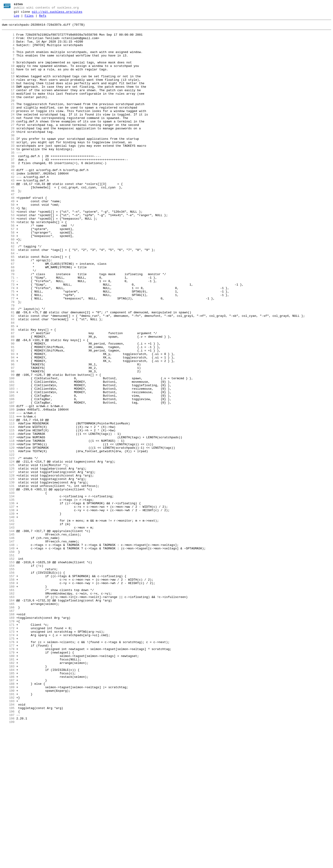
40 (8, 201)
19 (8, 113)
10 (8, 76)
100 (8, 451)
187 (8, 813)
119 (8, 530)
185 (8, 805)
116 (8, 517)
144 (8, 634)
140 (8, 617)
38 (8, 192)
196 (8, 850)
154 (8, 675)
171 (8, 746)
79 (8, 363)
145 (8, 638)
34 (8, 176)
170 (8, 742)
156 (8, 684)
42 (8, 209)
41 (8, 205)
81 (8, 371)
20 (8, 117)
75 (8, 346)
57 (8, 271)
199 (8, 863)
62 (8, 292)
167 (8, 730)
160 (8, 700)
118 (8, 526)
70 (8, 326)
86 (8, 392)
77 (8, 355)
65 (8, 305)
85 (8, 388)
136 (8, 600)
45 (8, 221)
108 (8, 484)
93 (8, 421)
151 (8, 663)
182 (8, 792)
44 (8, 217)
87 (8, 396)
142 (8, 625)
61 (8, 288)
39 (8, 196)
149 (8, 655)
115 (8, 513)
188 (8, 817)
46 (8, 226)
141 (8, 621)
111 (8, 496)
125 (8, 555)
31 (8, 163)
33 (8, 171)
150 (8, 659)
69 (8, 321)
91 (8, 413)
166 (8, 725)
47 (8, 230)
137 (8, 605)
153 (8, 671)
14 (8, 92)
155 (8, 680)
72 (8, 334)
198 (8, 859)
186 (8, 809)
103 (8, 463)
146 (8, 642)
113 (8, 505)
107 (8, 480)
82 (8, 376)
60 (8, 284)
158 (8, 692)
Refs (43, 18)
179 (8, 780)
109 (8, 488)
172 (8, 750)
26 (8, 142)
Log (17, 18)
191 (8, 830)
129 (8, 571)
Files (29, 18)
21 (8, 121)
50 (8, 242)
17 (8, 105)
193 (8, 838)
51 (8, 246)
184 (8, 800)
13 (8, 88)
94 (8, 426)
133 (8, 588)
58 (8, 276)
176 (8, 767)
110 (8, 492)
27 (8, 146)
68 (8, 317)
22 (8, 126)
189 (8, 821)
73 (8, 338)
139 (8, 613)
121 (8, 538)
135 (8, 596)
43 (8, 213)
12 (8, 84)
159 (8, 696)
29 (8, 155)
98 (8, 442)
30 (8, 159)
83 (8, 380)
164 (8, 717)
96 (8, 434)
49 (8, 238)
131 (8, 580)
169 (8, 738)
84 (8, 384)
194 (8, 842)
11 (8, 80)
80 (8, 367)
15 (8, 96)
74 (8, 342)
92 (8, 417)
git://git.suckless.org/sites (57, 13)
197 (8, 855)
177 (8, 771)
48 (8, 234)
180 (8, 784)
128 (8, 567)
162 (8, 709)
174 (8, 759)
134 (8, 592)
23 (8, 130)
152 (8, 667)
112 (8, 501)
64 (8, 301)
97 (8, 438)
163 (8, 713)
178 (8, 775)
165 (8, 721)
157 (8, 688)
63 (8, 296)
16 (8, 101)
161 (8, 705)
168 (8, 734)
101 (8, 455)
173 (8, 755)
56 (8, 267)
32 (8, 167)
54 (8, 259)
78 (8, 359)
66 (8, 309)
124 (8, 551)
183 (8, 796)
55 (8, 263)
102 (8, 459)
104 (8, 467)
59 (8, 280)
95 (8, 430)
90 (8, 409)
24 (8, 134)
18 (8, 109)
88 (8, 401)
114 (8, 509)
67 (8, 313)
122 (8, 542)
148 (8, 650)
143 (8, 630)
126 (8, 559)
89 (8, 405)
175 (8, 763)
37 (8, 188)
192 (8, 834)
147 (8, 646)
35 (8, 180)
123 (8, 546)
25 (8, 138)
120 (8, 534)
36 (8, 184)
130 (8, 576)
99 (8, 446)
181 (8, 788)
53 (8, 255)
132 (8, 584)
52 (8, 251)
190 (8, 825)
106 (8, 476)
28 (8, 151)
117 (8, 521)
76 (8, 351)
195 (8, 846)
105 (8, 471)
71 (8, 330)
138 (8, 609)
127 (8, 563)
